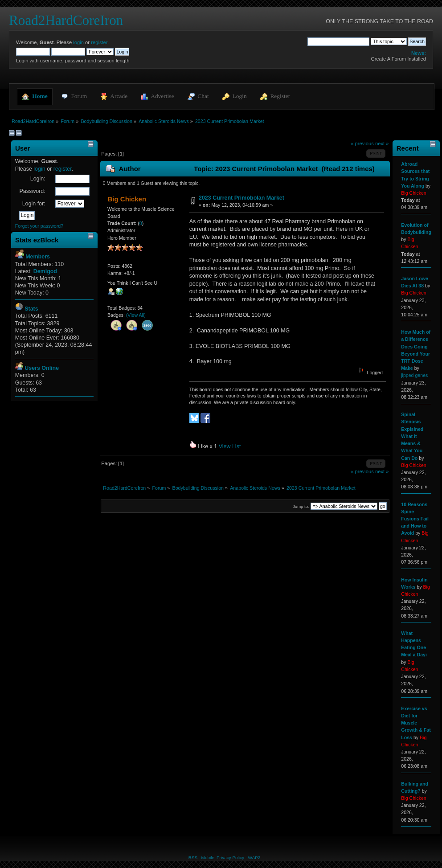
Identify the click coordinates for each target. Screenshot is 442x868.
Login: (38, 179)
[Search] (338, 41)
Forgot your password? (39, 226)
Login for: (34, 204)
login (78, 42)
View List (230, 446)
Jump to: (301, 506)
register (99, 42)
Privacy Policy (230, 858)
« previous (362, 143)
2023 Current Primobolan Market (241, 198)
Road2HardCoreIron (66, 20)
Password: (32, 191)
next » (382, 143)
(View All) (136, 315)
